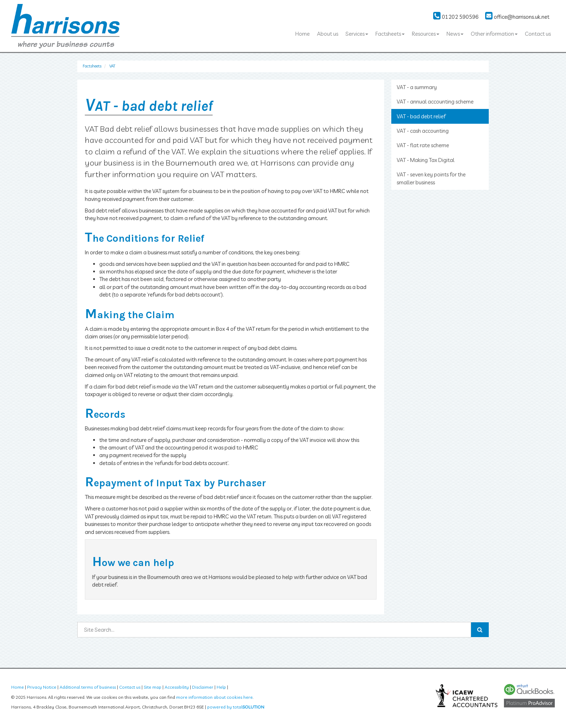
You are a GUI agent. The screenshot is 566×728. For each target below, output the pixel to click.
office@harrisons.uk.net (517, 17)
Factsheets (390, 34)
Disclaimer (203, 687)
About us (328, 34)
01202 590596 (456, 17)
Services (357, 34)
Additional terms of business (88, 687)
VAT (112, 66)
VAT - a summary (417, 87)
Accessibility (177, 687)
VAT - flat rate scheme (423, 145)
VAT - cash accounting (423, 131)
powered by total (236, 707)
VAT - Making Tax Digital (426, 160)
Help (221, 687)
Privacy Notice (42, 687)
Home (302, 34)
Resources (426, 34)
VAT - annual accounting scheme (435, 102)
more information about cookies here (214, 697)
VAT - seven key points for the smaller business (431, 178)
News (455, 34)
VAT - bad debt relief (421, 116)
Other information (494, 34)
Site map (153, 687)
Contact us (538, 34)
